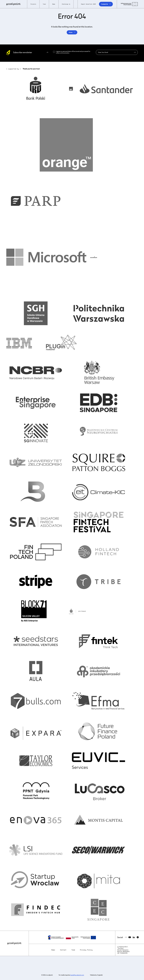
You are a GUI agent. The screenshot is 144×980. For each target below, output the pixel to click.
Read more (73, 53)
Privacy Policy (86, 950)
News (54, 4)
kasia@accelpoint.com (77, 975)
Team (73, 950)
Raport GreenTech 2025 (88, 4)
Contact (63, 950)
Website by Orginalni (96, 975)
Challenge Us (66, 4)
